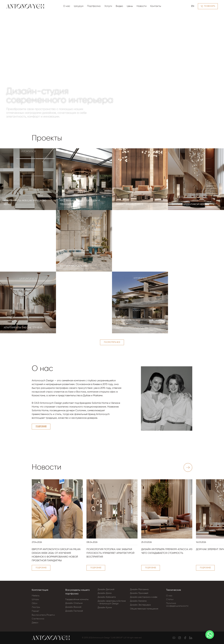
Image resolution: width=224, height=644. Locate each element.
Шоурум (79, 6)
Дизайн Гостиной (74, 611)
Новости (142, 6)
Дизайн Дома (105, 593)
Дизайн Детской (106, 589)
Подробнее (41, 426)
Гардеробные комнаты (77, 599)
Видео (119, 6)
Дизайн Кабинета (107, 597)
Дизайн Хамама (138, 601)
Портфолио (94, 6)
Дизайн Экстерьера (140, 605)
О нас (67, 6)
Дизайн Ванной (73, 607)
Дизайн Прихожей (139, 593)
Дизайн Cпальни (74, 603)
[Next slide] (188, 467)
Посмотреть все (112, 342)
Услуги (108, 6)
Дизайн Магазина (139, 589)
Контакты (156, 6)
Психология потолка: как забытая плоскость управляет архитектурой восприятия (110, 553)
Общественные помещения (144, 609)
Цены (130, 6)
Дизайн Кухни (105, 608)
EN (193, 6)
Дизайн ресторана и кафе (144, 597)
